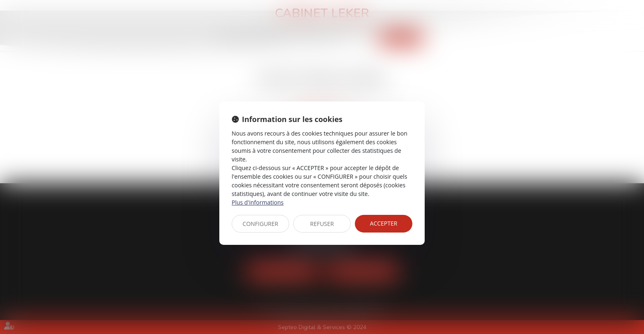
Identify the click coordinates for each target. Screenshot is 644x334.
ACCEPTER (384, 223)
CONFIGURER (261, 224)
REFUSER (322, 224)
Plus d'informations (258, 202)
